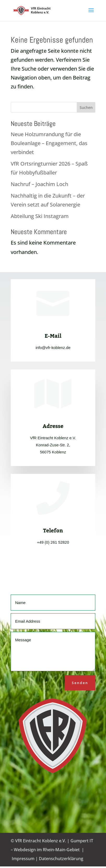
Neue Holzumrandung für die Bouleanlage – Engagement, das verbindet (49, 143)
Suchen (86, 107)
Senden (80, 683)
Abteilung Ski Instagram (40, 216)
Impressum (23, 859)
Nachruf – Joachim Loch (39, 184)
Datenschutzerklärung (61, 859)
